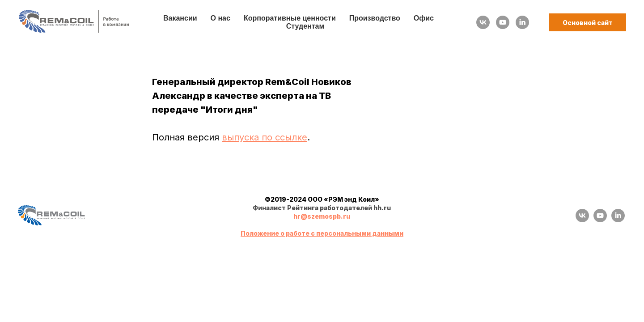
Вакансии (180, 18)
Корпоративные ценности (290, 18)
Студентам (305, 26)
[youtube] (503, 22)
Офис (424, 18)
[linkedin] (522, 22)
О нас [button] (220, 18)
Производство (375, 18)
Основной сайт (588, 23)
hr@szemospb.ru (322, 216)
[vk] (483, 22)
